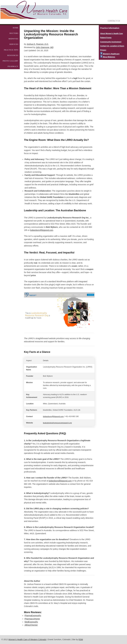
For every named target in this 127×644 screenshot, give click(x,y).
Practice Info (11, 50)
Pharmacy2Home (32, 619)
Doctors (14, 33)
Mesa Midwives (108, 57)
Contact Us (114, 21)
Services (14, 44)
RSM (81, 639)
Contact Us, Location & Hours (112, 46)
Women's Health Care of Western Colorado (27, 639)
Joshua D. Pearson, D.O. (38, 44)
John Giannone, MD (45, 47)
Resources (13, 55)
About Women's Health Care (112, 34)
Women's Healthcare (110, 54)
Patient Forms (106, 38)
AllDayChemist (31, 625)
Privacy (103, 50)
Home (16, 28)
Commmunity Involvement (111, 42)
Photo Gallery (11, 61)
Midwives (13, 39)
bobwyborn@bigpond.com (42, 230)
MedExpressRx (31, 622)
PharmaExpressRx (33, 616)
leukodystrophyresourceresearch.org (57, 423)
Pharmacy (13, 66)
